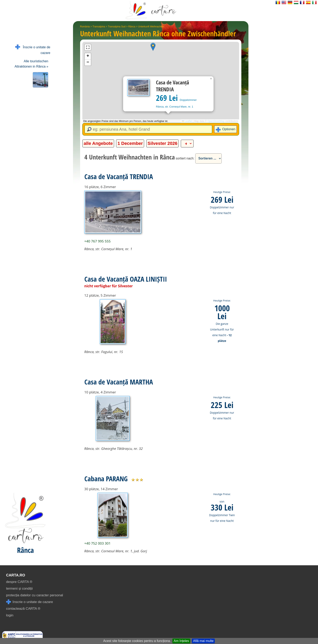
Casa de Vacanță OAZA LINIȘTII (126, 279)
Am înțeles (181, 641)
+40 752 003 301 (98, 543)
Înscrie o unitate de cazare (33, 50)
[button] (153, 47)
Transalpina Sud (117, 27)
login (10, 615)
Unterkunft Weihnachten (151, 27)
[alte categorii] (187, 144)
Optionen (229, 129)
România (85, 27)
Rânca (132, 27)
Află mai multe (203, 641)
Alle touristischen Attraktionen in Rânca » (31, 64)
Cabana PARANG (106, 479)
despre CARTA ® (19, 582)
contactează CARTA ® (23, 609)
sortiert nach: (185, 158)
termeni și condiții (19, 589)
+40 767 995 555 (98, 241)
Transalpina (99, 27)
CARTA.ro (16, 575)
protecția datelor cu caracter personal (35, 595)
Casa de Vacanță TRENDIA (119, 177)
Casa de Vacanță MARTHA (119, 382)
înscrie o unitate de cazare (30, 602)
